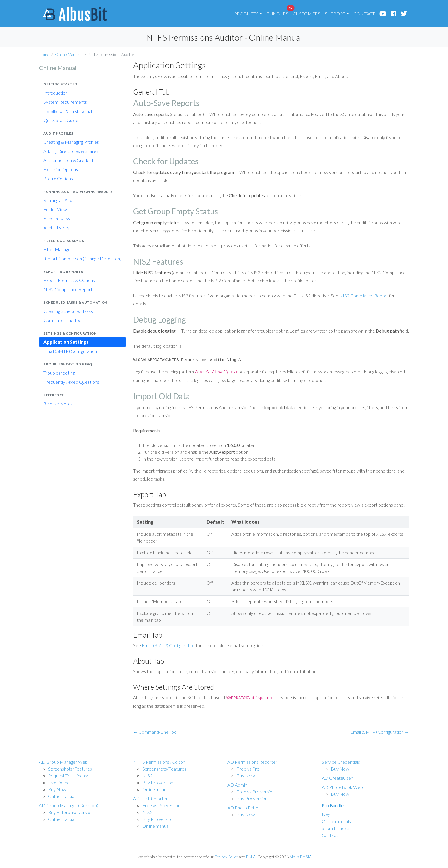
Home (44, 54)
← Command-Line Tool (155, 732)
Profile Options (58, 178)
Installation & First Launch (68, 111)
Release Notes (58, 404)
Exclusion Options (61, 169)
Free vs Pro (248, 769)
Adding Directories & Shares (71, 151)
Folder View (55, 209)
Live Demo (59, 782)
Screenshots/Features (70, 769)
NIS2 (147, 776)
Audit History (56, 228)
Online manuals (336, 821)
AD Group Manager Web (63, 762)
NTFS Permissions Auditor (159, 762)
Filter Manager (58, 249)
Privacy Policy (226, 857)
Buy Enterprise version (70, 812)
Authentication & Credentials (71, 160)
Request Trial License (69, 776)
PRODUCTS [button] (246, 14)
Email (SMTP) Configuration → (380, 732)
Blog (326, 814)
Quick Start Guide (61, 120)
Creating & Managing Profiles (71, 142)
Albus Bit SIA (301, 857)
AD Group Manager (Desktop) (69, 805)
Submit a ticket (336, 828)
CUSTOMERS (307, 14)
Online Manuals (69, 54)
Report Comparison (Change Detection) (82, 258)
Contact (330, 835)
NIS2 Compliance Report (68, 289)
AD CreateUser (337, 778)
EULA (251, 857)
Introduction (56, 93)
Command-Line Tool (63, 320)
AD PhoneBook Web (342, 787)
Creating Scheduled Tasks (68, 311)
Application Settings (66, 342)
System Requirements (65, 102)
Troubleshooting (59, 373)
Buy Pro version (158, 782)
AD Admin (237, 785)
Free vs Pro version (161, 805)
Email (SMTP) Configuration (70, 351)
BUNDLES (279, 12)
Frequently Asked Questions (71, 382)
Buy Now (57, 789)
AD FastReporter (150, 798)
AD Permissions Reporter (252, 762)
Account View (57, 218)
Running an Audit (59, 200)
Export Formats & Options (69, 280)
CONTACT (364, 14)
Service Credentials (341, 762)
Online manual (62, 796)
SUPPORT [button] (335, 14)
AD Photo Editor (244, 808)
